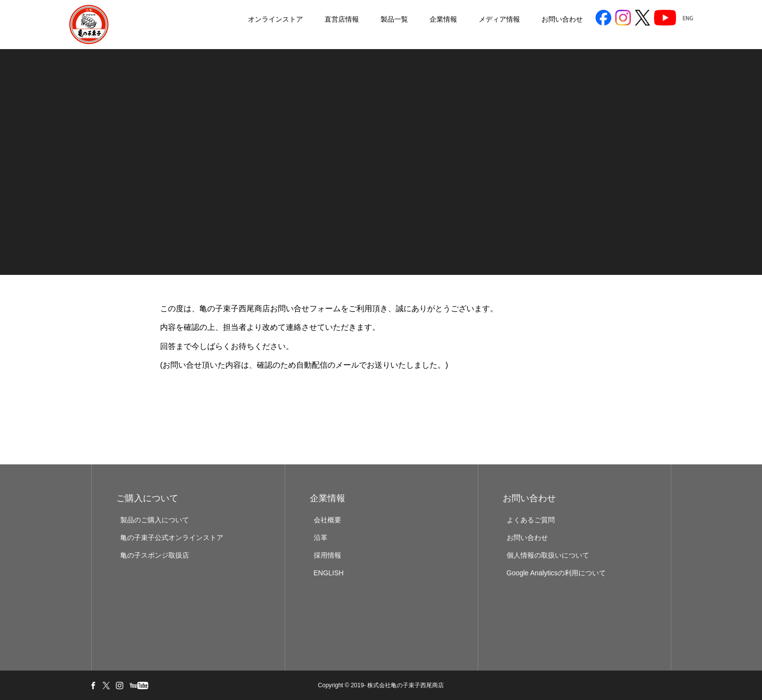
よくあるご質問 (531, 520)
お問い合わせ (535, 19)
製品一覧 (367, 19)
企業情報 (416, 19)
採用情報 (327, 555)
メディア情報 (472, 19)
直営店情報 (314, 19)
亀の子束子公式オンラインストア (172, 538)
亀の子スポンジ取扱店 (155, 555)
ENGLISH (329, 573)
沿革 (321, 538)
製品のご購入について (155, 520)
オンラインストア (248, 19)
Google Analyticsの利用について (556, 573)
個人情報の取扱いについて (548, 555)
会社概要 (327, 520)
